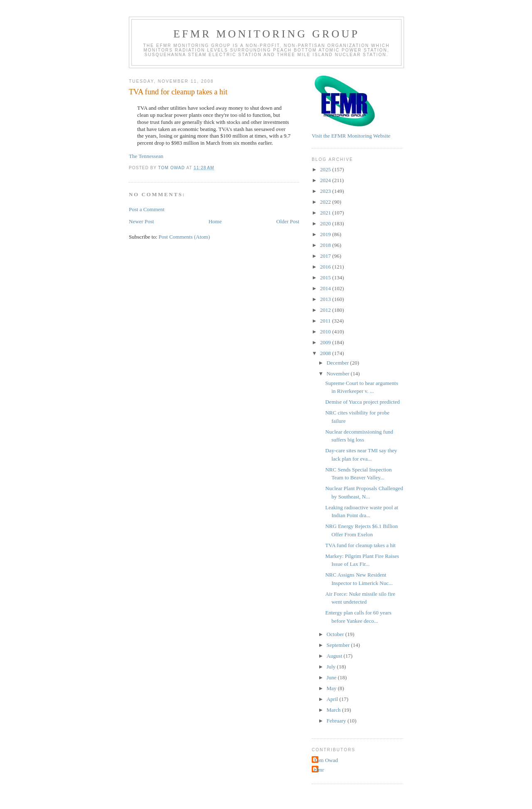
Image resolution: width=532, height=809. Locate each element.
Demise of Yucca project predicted (362, 402)
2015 (326, 277)
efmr (319, 770)
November (339, 374)
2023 (326, 191)
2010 (326, 332)
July (332, 667)
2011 (326, 321)
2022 (326, 202)
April (333, 699)
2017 (326, 256)
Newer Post (141, 221)
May (332, 688)
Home (215, 221)
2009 (326, 342)
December (339, 363)
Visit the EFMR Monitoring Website (351, 136)
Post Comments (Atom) (185, 237)
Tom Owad (326, 760)
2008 (326, 353)
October (336, 634)
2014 (326, 288)
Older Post (288, 221)
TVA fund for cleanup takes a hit (360, 545)
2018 (326, 245)
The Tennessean (146, 156)
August (335, 656)
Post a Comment (147, 209)
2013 (326, 299)
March (334, 710)
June (332, 677)
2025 (326, 169)
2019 (326, 234)
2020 (326, 223)
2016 (326, 267)
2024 (326, 180)
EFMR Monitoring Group (266, 34)
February (337, 721)
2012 (326, 310)
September (339, 645)
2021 (326, 213)
